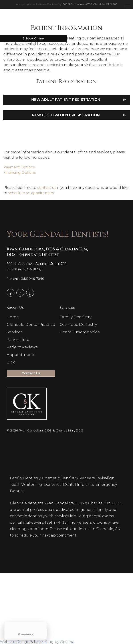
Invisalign (106, 478)
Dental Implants (79, 485)
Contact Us (31, 373)
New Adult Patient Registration (66, 100)
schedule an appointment (31, 193)
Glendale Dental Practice (31, 324)
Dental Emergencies (80, 332)
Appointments (21, 355)
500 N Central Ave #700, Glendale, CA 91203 (90, 4)
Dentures (53, 485)
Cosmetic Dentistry (78, 324)
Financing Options (19, 173)
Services (15, 332)
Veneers (88, 478)
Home (13, 317)
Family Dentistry (75, 317)
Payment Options (19, 167)
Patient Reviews (22, 347)
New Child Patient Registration (66, 115)
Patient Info (18, 340)
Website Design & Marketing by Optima (37, 642)
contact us (47, 188)
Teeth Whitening (26, 485)
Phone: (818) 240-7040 (25, 279)
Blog (11, 362)
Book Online (33, 38)
